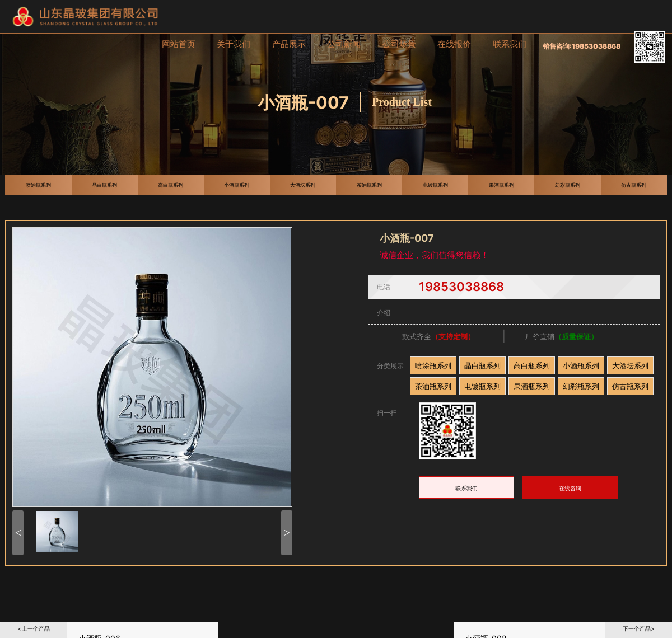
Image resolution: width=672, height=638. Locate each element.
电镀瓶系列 (482, 386)
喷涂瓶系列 (433, 365)
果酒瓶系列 (532, 386)
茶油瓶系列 (433, 386)
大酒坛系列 (630, 365)
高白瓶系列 (532, 365)
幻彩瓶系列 (581, 386)
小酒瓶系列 (581, 365)
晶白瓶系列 (482, 365)
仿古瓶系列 (630, 386)
